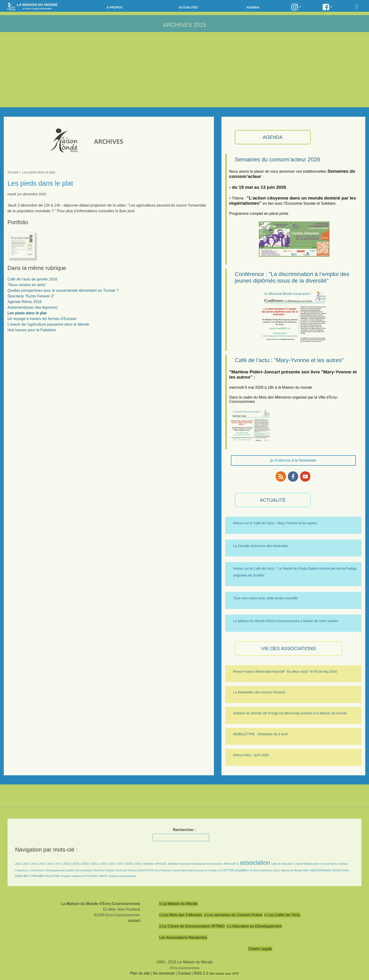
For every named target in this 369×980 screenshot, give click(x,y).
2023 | (112, 864)
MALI (306, 870)
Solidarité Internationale (122, 876)
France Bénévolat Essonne (188, 870)
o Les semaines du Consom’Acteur (233, 915)
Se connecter (164, 973)
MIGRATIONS (341, 870)
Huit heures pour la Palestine (32, 330)
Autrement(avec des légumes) (33, 307)
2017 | (59, 864)
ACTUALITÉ (273, 500)
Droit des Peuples (104, 870)
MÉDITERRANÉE (321, 870)
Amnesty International (193, 864)
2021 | (95, 864)
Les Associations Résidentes (183, 938)
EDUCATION (146, 870)
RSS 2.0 (201, 973)
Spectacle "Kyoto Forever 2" (31, 296)
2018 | (68, 864)
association (255, 863)
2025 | (130, 864)
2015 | (43, 864)
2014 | (35, 864)
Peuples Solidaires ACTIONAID (79, 876)
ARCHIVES (178, 25)
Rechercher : (184, 830)
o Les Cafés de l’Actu (282, 915)
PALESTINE (53, 876)
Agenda (253, 7)
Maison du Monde (292, 870)
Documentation (84, 870)
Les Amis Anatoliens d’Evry (264, 870)
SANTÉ (103, 876)
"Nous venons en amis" (27, 285)
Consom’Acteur (329, 864)
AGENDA (273, 137)
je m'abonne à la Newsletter (293, 460)
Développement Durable (60, 870)
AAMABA (149, 864)
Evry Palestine (163, 870)
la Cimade (211, 870)
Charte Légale (260, 949)
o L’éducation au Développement (254, 926)
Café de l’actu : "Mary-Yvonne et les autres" (289, 360)
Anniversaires (214, 864)
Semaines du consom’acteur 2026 (278, 159)
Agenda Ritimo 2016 (25, 302)
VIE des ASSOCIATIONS (289, 648)
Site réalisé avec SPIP (224, 974)
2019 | (76, 864)
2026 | (138, 864)
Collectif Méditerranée (306, 864)
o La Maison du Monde (178, 904)
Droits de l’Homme (126, 870)
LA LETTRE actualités (233, 870)
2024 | (121, 864)
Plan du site (140, 973)
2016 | (51, 864)
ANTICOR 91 (231, 864)
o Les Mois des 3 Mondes (181, 915)
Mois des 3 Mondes (30, 876)
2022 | (104, 864)
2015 (200, 25)
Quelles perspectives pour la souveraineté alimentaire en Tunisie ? (63, 290)
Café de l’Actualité (282, 864)
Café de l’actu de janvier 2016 (32, 279)
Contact (185, 973)
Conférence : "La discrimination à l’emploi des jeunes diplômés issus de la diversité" (292, 277)
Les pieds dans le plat (27, 313)
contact (134, 921)
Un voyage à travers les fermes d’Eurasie (42, 319)
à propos (115, 7)
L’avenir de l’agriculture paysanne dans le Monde (48, 324)
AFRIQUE (161, 864)
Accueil (13, 172)
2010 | (19, 864)
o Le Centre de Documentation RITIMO (192, 926)
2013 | (27, 864)
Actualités (188, 7)
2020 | (86, 864)
